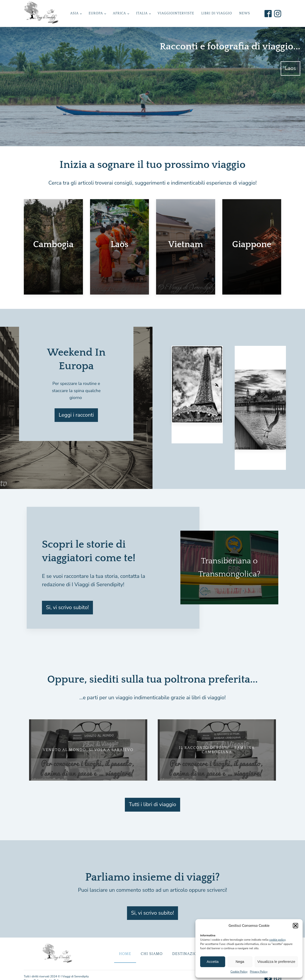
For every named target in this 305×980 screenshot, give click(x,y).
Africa (119, 13)
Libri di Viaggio (217, 13)
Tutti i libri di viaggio (153, 804)
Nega (240, 962)
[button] (295, 926)
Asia (74, 13)
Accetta (213, 962)
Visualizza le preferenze (276, 962)
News (245, 13)
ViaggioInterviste (176, 13)
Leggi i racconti (76, 415)
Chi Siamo (152, 954)
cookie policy (277, 940)
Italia (142, 13)
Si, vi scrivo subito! (67, 607)
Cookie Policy (239, 972)
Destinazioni (187, 954)
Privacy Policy (259, 972)
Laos (290, 68)
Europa (96, 13)
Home (125, 954)
